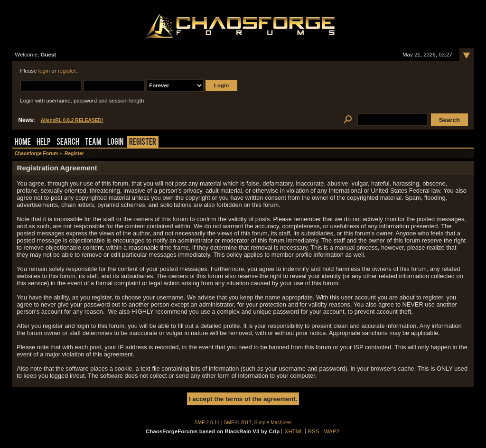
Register (143, 143)
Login (115, 143)
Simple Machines (273, 423)
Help (44, 143)
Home (23, 143)
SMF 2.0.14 (207, 423)
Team (93, 143)
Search (68, 143)
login (44, 71)
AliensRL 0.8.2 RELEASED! (72, 120)
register (67, 71)
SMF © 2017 (238, 423)
